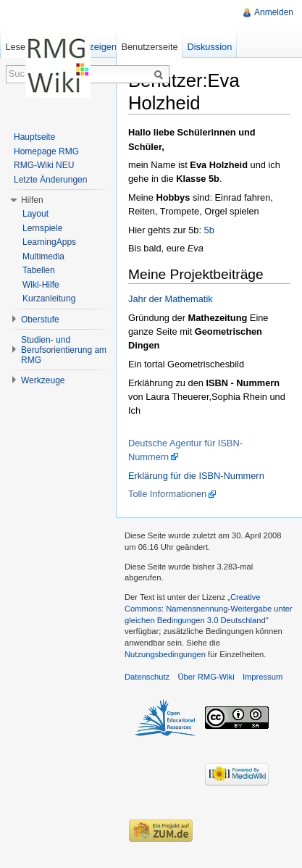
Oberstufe (40, 320)
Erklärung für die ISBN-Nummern (196, 476)
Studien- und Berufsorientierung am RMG (64, 350)
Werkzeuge (43, 380)
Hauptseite (34, 137)
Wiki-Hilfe (41, 285)
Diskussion (209, 47)
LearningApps (49, 242)
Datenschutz (147, 677)
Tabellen (39, 270)
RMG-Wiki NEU (44, 165)
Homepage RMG (46, 151)
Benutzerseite (149, 47)
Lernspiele (42, 228)
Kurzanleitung (49, 299)
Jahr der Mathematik (171, 299)
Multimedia (43, 256)
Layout (35, 214)
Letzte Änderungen (50, 180)
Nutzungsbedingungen (165, 654)
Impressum (263, 677)
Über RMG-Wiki (206, 677)
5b (209, 230)
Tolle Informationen (167, 494)
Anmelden (274, 12)
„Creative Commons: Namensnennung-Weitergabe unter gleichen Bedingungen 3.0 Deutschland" (209, 608)
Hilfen (32, 200)
